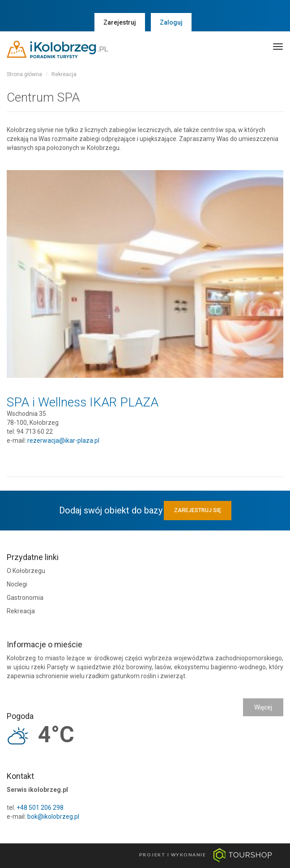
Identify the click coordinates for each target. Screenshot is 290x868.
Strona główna (24, 74)
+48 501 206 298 (40, 808)
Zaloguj (171, 22)
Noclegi (17, 584)
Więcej (263, 707)
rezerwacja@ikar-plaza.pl (63, 440)
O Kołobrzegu (26, 571)
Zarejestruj (120, 22)
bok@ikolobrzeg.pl (53, 817)
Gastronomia (25, 598)
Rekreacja (64, 74)
